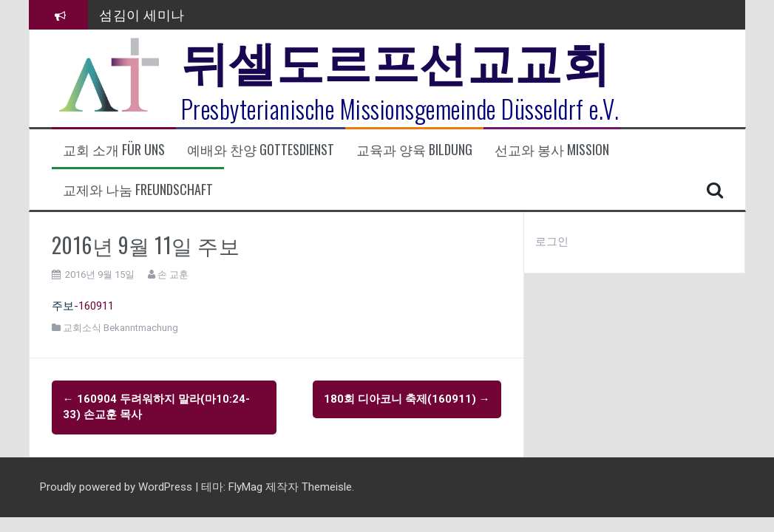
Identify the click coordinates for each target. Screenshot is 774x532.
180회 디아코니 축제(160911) (407, 399)
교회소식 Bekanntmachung (120, 328)
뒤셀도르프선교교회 (396, 59)
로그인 (552, 242)
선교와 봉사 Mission (552, 150)
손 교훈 (173, 274)
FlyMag (245, 487)
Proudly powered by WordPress (118, 487)
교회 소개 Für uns (114, 150)
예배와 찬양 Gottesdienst (261, 150)
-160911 (94, 306)
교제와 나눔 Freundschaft (138, 190)
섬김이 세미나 (142, 14)
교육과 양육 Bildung (414, 150)
